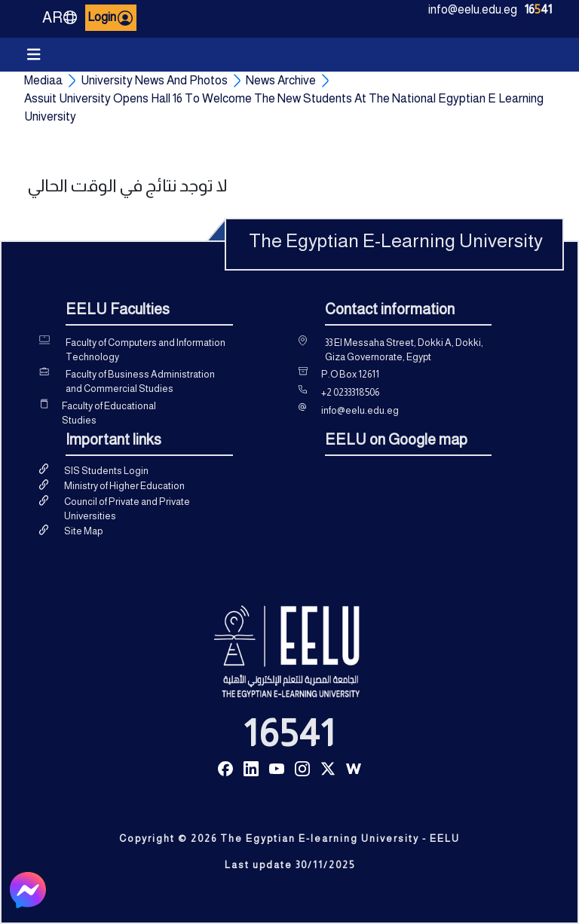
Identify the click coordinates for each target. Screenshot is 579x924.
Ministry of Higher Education (124, 486)
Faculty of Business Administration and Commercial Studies (140, 382)
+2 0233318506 (350, 392)
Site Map (83, 531)
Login (111, 18)
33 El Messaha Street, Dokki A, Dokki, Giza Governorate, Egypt (404, 350)
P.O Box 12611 (350, 374)
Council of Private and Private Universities (127, 509)
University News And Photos (154, 80)
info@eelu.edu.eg (473, 9)
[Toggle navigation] (34, 55)
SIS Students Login (106, 471)
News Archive (281, 80)
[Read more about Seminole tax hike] (225, 768)
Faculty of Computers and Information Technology (146, 350)
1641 (538, 9)
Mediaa (43, 80)
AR (60, 17)
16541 (289, 733)
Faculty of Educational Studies (109, 413)
